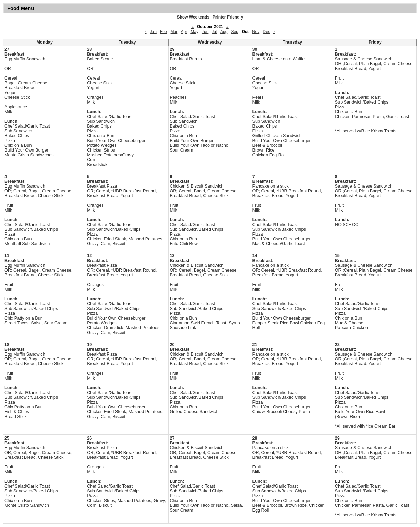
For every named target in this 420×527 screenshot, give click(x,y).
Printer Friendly (228, 17)
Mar (174, 32)
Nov (256, 32)
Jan (153, 32)
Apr (184, 32)
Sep (234, 32)
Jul (214, 32)
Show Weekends (193, 17)
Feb (164, 32)
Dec (266, 32)
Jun (205, 32)
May (194, 32)
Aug (224, 32)
